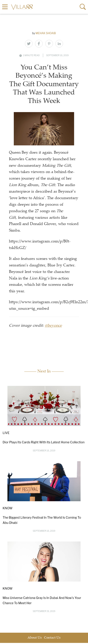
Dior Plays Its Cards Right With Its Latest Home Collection (44, 442)
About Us (35, 638)
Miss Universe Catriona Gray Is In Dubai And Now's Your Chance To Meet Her (42, 600)
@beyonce (53, 326)
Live (6, 433)
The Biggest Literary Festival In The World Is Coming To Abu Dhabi (42, 520)
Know (8, 508)
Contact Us (52, 638)
